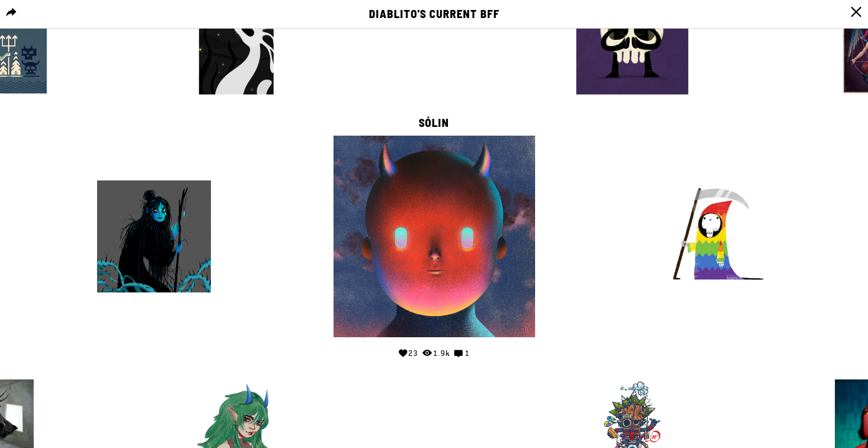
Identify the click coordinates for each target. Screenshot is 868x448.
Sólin (434, 123)
